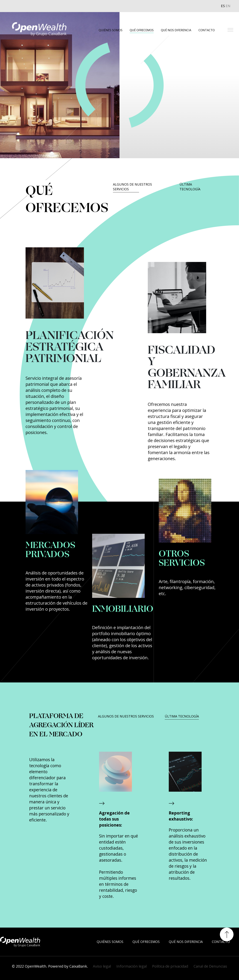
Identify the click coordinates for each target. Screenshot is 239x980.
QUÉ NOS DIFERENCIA (176, 30)
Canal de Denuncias (210, 966)
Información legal (132, 966)
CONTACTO (207, 30)
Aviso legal (102, 966)
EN (228, 6)
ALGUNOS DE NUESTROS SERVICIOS (132, 187)
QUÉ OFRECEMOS (142, 30)
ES (223, 6)
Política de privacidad (170, 966)
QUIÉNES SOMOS (111, 30)
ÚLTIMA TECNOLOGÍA (190, 187)
